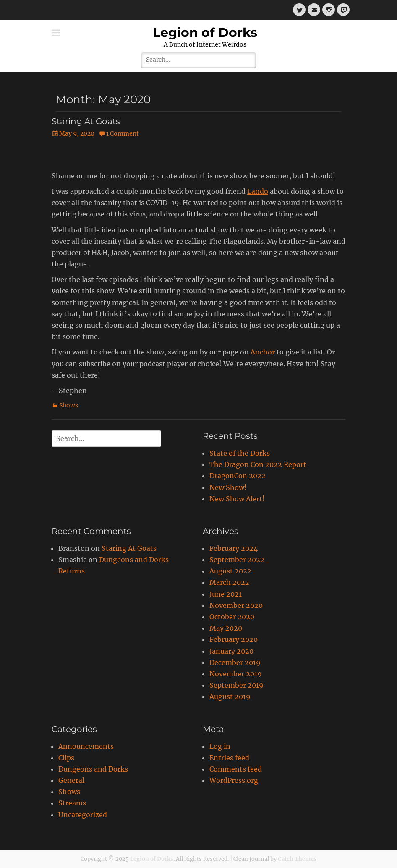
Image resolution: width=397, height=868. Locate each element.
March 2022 (229, 582)
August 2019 (230, 696)
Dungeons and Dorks (93, 769)
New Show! (228, 487)
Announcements (86, 746)
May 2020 (226, 628)
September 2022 (237, 560)
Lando (258, 191)
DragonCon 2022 (238, 476)
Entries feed (229, 758)
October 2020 (232, 617)
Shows (69, 405)
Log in (220, 746)
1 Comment (123, 133)
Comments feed (236, 769)
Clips (66, 758)
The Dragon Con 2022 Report (258, 464)
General (71, 780)
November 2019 (236, 674)
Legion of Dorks (205, 33)
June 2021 (226, 594)
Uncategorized (83, 815)
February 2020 (234, 639)
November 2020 (236, 605)
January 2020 (231, 651)
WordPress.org (234, 780)
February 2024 (234, 548)
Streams (72, 803)
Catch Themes (297, 859)
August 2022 (230, 571)
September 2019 (236, 685)
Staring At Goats (86, 121)
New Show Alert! (237, 499)
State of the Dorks (240, 453)
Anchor (263, 352)
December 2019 (235, 662)
